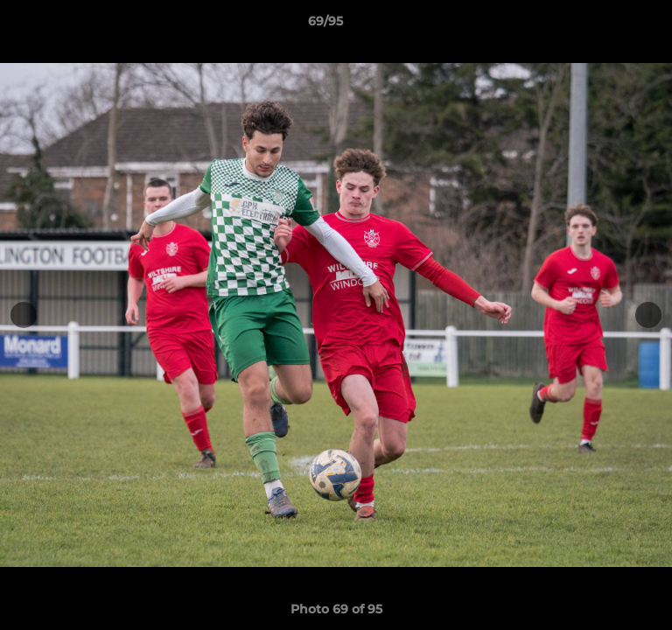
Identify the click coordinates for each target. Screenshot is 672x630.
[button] (609, 25)
